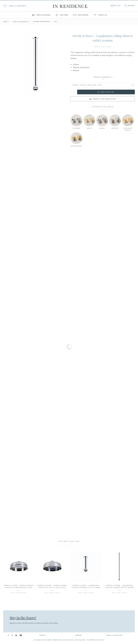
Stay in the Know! (23, 618)
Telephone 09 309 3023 (96, 640)
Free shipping (80, 15)
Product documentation (104, 99)
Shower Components (42, 22)
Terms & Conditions (114, 635)
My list (116, 6)
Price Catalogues (41, 15)
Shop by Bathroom (20, 22)
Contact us (100, 15)
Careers (78, 635)
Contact (43, 635)
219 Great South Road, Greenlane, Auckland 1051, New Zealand (59, 640)
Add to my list (107, 92)
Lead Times (61, 15)
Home (5, 22)
